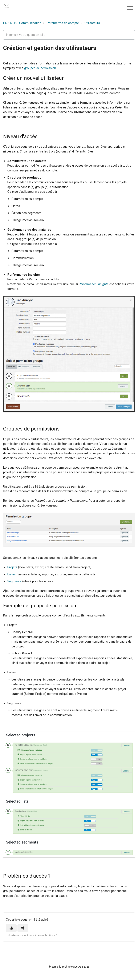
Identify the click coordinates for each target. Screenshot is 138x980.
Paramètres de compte (63, 23)
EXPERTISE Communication (22, 23)
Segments (14, 581)
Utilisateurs (92, 23)
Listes (12, 574)
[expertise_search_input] (69, 35)
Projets (12, 567)
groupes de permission (40, 68)
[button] (130, 8)
